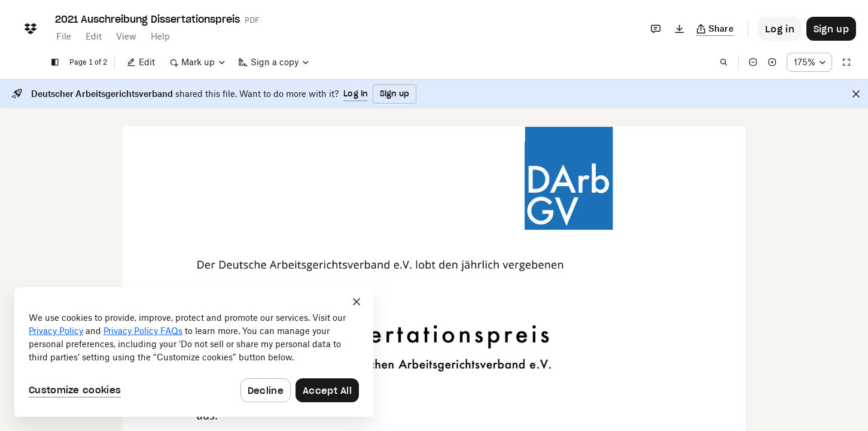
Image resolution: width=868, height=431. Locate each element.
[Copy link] (715, 29)
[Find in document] (724, 62)
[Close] (856, 94)
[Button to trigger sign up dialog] (831, 29)
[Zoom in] (772, 62)
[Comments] (656, 29)
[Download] (680, 29)
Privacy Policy (56, 331)
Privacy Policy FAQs (143, 331)
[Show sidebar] (55, 62)
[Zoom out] (753, 62)
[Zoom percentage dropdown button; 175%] (809, 62)
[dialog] (194, 352)
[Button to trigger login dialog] (780, 29)
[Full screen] (846, 62)
